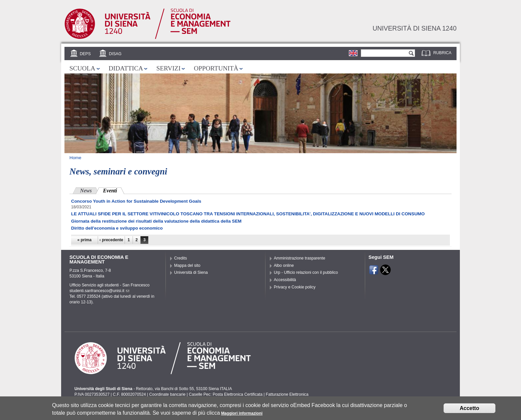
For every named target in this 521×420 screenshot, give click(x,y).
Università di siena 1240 (415, 28)
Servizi (168, 68)
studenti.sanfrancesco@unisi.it (99, 291)
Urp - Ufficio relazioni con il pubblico (306, 272)
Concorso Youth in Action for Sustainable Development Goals (136, 201)
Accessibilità (285, 280)
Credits (181, 258)
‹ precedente (111, 240)
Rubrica (442, 53)
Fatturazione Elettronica (287, 394)
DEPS (85, 54)
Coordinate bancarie (167, 394)
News (86, 191)
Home (75, 158)
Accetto (470, 410)
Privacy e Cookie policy (295, 287)
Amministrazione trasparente (300, 258)
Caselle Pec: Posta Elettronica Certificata (226, 394)
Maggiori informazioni (242, 416)
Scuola (82, 68)
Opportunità (216, 68)
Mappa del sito (187, 265)
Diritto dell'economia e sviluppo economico (117, 228)
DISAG (115, 54)
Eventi (114, 190)
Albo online (284, 265)
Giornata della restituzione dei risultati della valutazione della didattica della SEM (156, 221)
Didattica (126, 68)
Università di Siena (191, 272)
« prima (85, 240)
